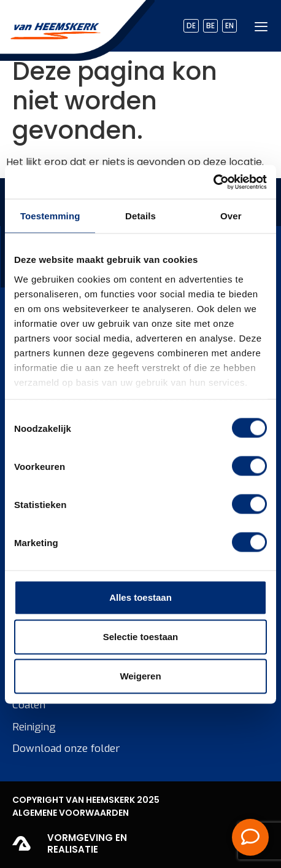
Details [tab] (140, 216)
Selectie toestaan (141, 637)
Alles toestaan (140, 597)
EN (229, 25)
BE (210, 25)
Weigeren (140, 676)
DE (191, 25)
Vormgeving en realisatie (87, 844)
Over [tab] (231, 216)
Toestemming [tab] (50, 216)
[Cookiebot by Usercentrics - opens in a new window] (213, 182)
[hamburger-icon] (261, 26)
